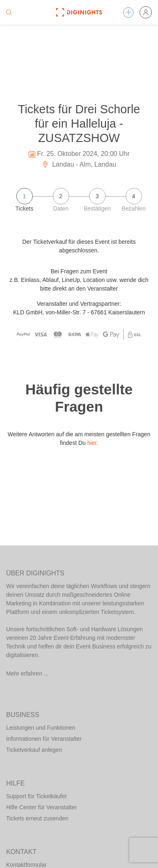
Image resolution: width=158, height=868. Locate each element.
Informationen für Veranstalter (44, 739)
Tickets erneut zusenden (37, 818)
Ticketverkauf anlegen (34, 750)
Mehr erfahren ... (27, 673)
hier (92, 443)
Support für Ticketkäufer (37, 796)
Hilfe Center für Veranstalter (42, 807)
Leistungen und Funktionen (41, 728)
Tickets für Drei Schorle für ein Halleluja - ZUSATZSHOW (79, 123)
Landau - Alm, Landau (79, 164)
